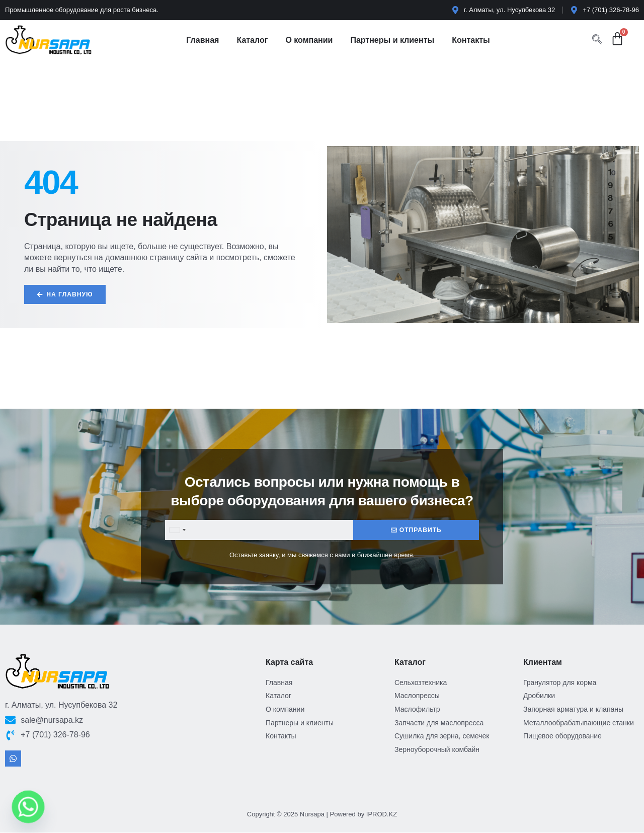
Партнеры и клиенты (392, 40)
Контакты (471, 40)
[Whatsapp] (28, 807)
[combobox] (177, 531)
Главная (203, 40)
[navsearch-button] (597, 40)
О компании (309, 40)
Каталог (252, 40)
